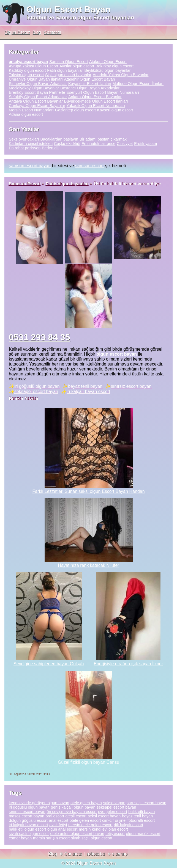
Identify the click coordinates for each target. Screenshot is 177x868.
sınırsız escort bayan (131, 386)
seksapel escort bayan (36, 392)
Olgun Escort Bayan (69, 9)
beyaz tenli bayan (85, 386)
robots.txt (96, 854)
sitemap (120, 854)
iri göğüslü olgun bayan (37, 386)
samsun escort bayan (30, 166)
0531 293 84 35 (39, 337)
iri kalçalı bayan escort (88, 392)
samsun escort (89, 166)
